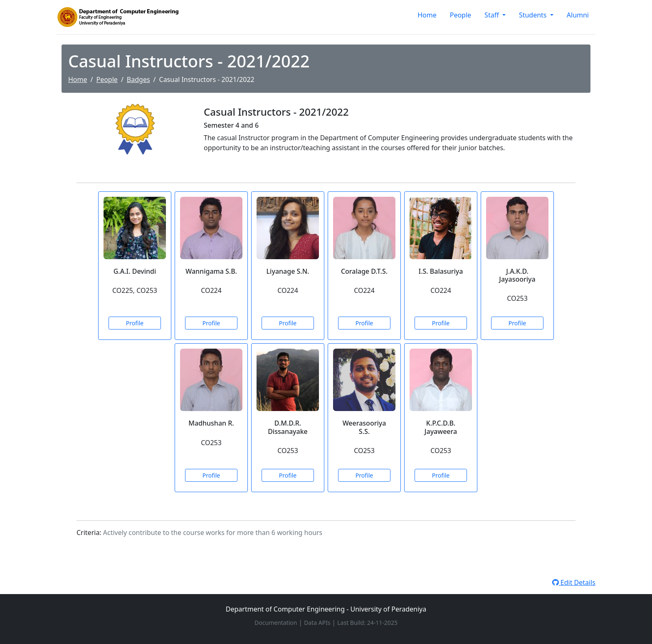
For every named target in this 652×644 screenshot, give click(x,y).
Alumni (578, 15)
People (461, 15)
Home (427, 15)
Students (534, 15)
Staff (493, 15)
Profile (135, 323)
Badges (138, 79)
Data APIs (318, 623)
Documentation (277, 623)
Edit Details (574, 582)
